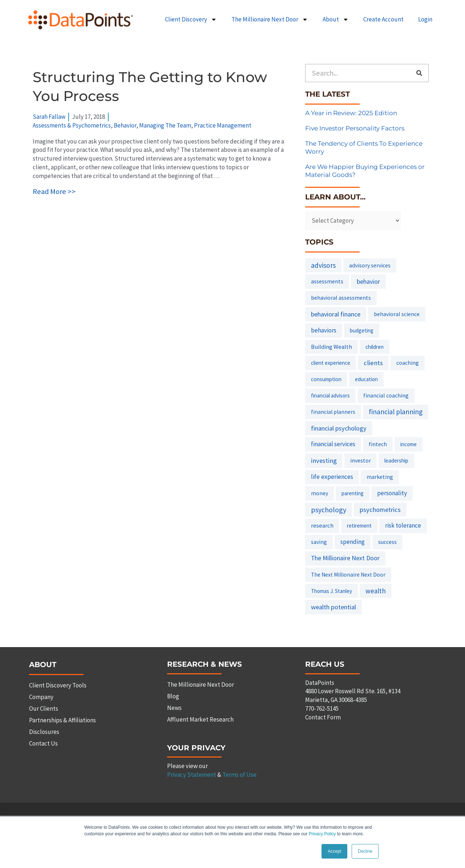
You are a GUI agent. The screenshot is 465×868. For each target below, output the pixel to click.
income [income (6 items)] (409, 444)
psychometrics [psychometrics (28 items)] (380, 510)
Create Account (383, 19)
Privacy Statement (192, 775)
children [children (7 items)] (375, 347)
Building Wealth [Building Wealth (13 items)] (331, 347)
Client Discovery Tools (58, 685)
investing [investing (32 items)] (324, 461)
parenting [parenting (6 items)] (353, 493)
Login (425, 19)
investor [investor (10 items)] (361, 460)
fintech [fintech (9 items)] (378, 444)
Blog (173, 696)
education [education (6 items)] (366, 379)
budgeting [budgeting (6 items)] (362, 330)
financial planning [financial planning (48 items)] (396, 412)
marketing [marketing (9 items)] (380, 477)
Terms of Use (239, 775)
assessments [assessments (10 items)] (327, 281)
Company (41, 697)
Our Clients (44, 708)
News (174, 708)
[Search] (419, 73)
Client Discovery (191, 19)
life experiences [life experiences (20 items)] (332, 477)
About (336, 19)
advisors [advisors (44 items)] (323, 265)
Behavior (125, 125)
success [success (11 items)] (387, 542)
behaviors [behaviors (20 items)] (324, 330)
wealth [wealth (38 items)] (376, 591)
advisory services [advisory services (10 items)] (370, 265)
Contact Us (43, 743)
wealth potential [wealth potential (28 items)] (333, 607)
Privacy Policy (322, 834)
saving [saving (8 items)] (319, 542)
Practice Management (223, 125)
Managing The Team (165, 125)
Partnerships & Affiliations (62, 720)
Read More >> (54, 191)
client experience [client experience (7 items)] (331, 363)
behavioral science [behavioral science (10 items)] (397, 314)
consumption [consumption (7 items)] (326, 379)
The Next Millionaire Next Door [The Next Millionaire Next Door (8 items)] (348, 575)
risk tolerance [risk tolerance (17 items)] (403, 525)
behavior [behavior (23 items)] (368, 281)
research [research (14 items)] (322, 525)
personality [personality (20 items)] (392, 493)
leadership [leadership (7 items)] (396, 461)
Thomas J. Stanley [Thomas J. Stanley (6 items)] (331, 591)
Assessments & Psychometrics (72, 125)
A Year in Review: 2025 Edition (351, 113)
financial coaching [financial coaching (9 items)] (386, 395)
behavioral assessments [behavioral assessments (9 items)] (341, 298)
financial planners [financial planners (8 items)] (333, 412)
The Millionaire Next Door (270, 19)
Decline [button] (365, 851)
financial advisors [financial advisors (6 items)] (330, 395)
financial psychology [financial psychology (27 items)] (339, 428)
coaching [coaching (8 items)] (408, 363)
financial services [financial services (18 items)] (333, 444)
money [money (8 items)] (320, 493)
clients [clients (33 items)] (373, 363)
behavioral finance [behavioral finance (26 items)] (336, 314)
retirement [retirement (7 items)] (359, 526)
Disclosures (44, 732)
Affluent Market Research (200, 719)
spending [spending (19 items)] (353, 542)
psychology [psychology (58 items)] (329, 510)
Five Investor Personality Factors (355, 128)
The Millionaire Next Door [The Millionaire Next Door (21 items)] (345, 558)
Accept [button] (334, 851)
